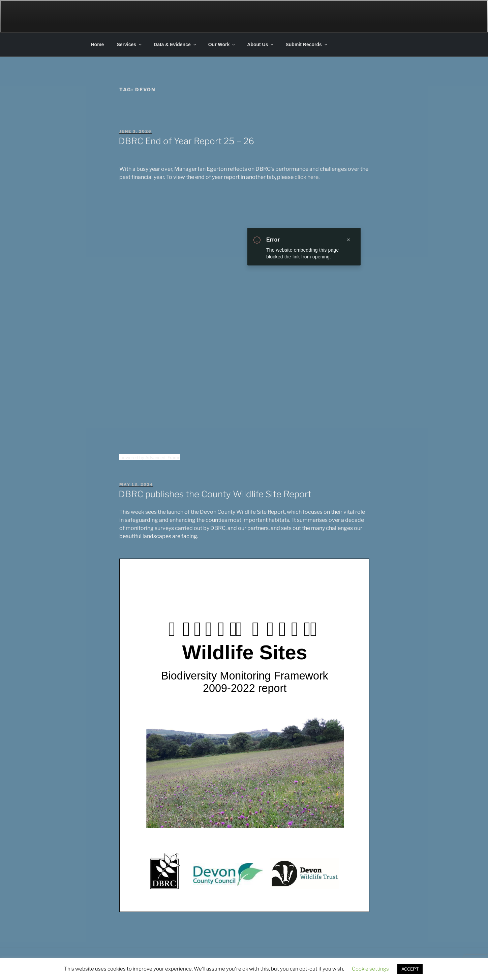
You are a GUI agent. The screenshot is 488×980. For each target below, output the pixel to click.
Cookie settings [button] (370, 969)
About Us (261, 44)
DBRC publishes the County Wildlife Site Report (215, 494)
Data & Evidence (175, 44)
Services (130, 44)
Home (98, 44)
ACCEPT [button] (410, 969)
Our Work (222, 44)
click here (307, 177)
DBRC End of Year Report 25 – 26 (186, 141)
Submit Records (307, 44)
